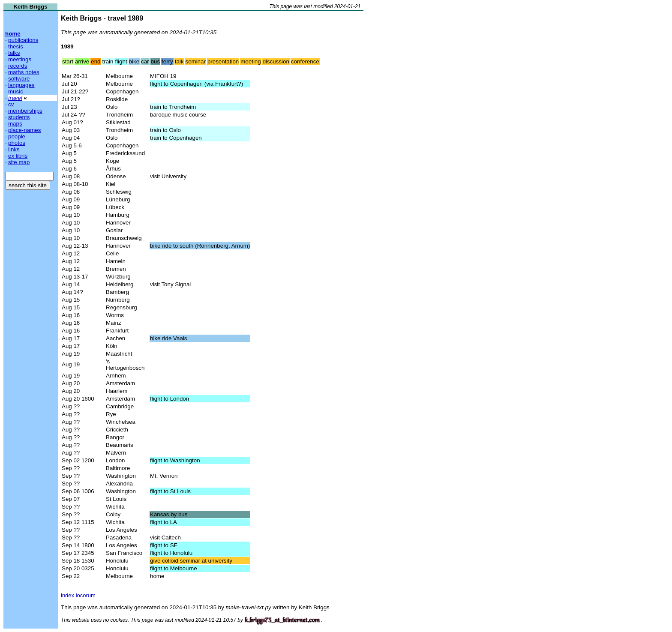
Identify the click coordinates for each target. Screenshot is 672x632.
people (17, 136)
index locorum (78, 595)
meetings (20, 59)
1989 (67, 46)
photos (17, 143)
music (16, 91)
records (18, 66)
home (13, 34)
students (19, 117)
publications (23, 40)
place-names (24, 130)
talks (14, 53)
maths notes (24, 72)
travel (15, 98)
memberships (25, 111)
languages (21, 85)
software (19, 79)
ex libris (18, 156)
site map (19, 162)
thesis (16, 46)
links (14, 149)
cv (11, 104)
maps (15, 124)
